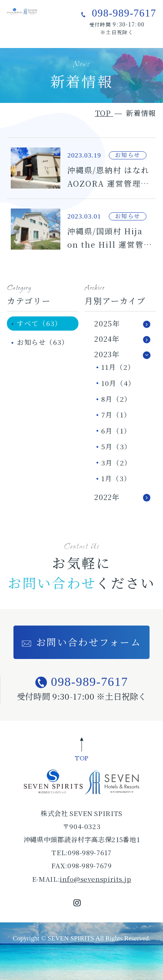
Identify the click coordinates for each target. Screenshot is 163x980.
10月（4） (118, 383)
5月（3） (116, 446)
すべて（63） (39, 323)
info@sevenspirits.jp (95, 879)
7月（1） (116, 415)
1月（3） (116, 478)
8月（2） (116, 399)
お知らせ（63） (43, 342)
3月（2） (116, 463)
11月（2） (118, 367)
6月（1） (116, 431)
